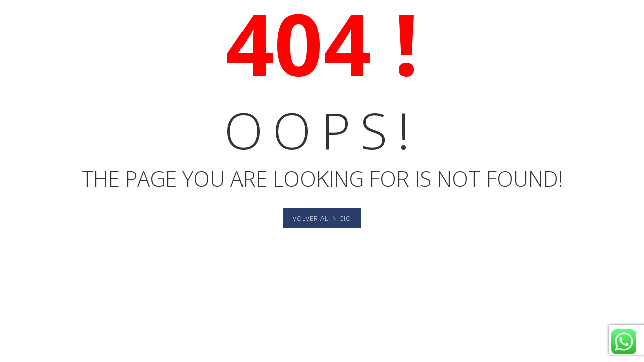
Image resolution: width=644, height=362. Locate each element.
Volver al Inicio (322, 218)
